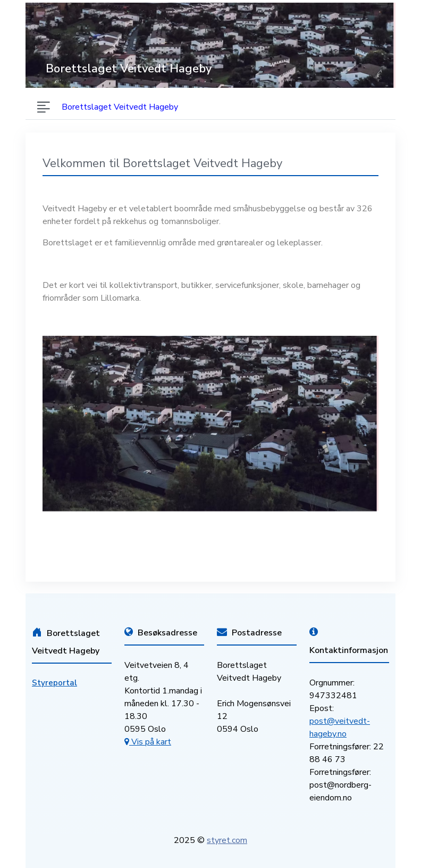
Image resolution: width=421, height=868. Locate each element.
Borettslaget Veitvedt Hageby (120, 107)
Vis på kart (148, 742)
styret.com (227, 840)
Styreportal (54, 683)
